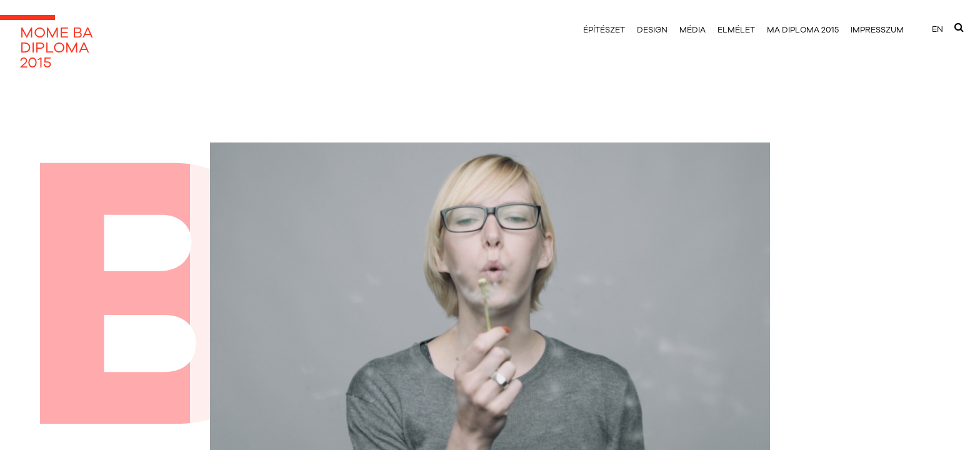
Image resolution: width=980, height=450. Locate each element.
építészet (604, 30)
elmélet (736, 30)
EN (937, 29)
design (652, 30)
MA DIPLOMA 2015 (803, 30)
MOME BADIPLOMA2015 (57, 47)
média (692, 30)
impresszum (877, 30)
